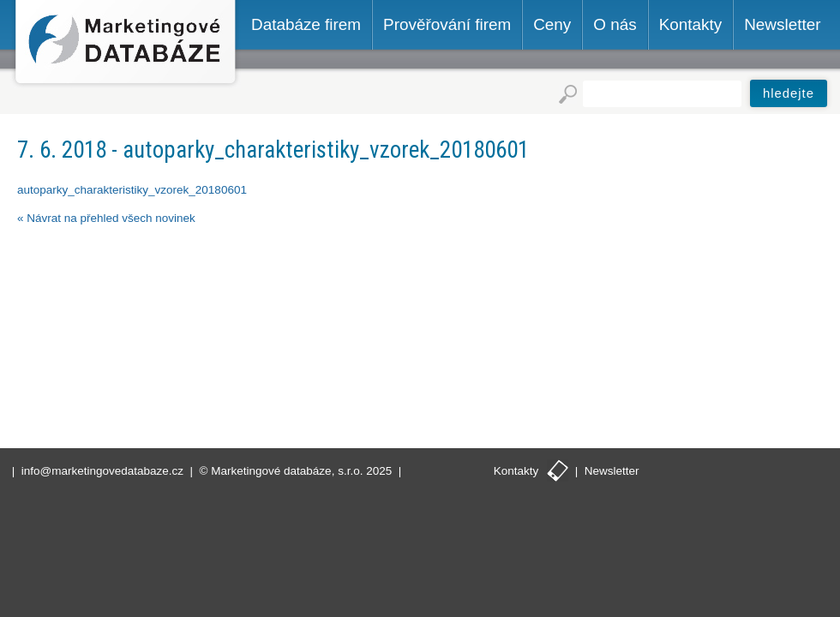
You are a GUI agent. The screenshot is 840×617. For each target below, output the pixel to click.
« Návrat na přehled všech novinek (106, 218)
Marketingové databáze (126, 44)
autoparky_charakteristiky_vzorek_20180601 (132, 190)
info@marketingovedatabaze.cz (102, 471)
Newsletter (612, 471)
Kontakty (516, 471)
